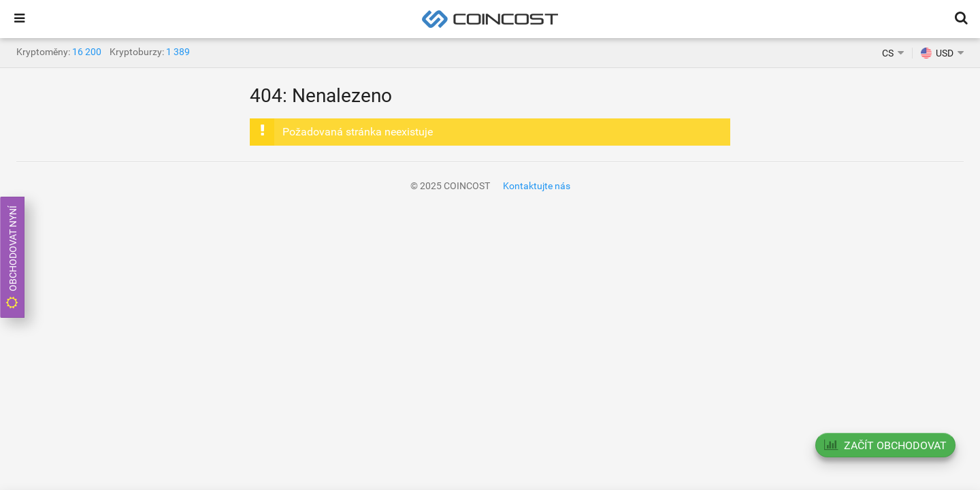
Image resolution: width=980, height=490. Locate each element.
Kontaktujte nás (537, 186)
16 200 (87, 52)
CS (888, 53)
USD (937, 53)
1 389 (178, 52)
